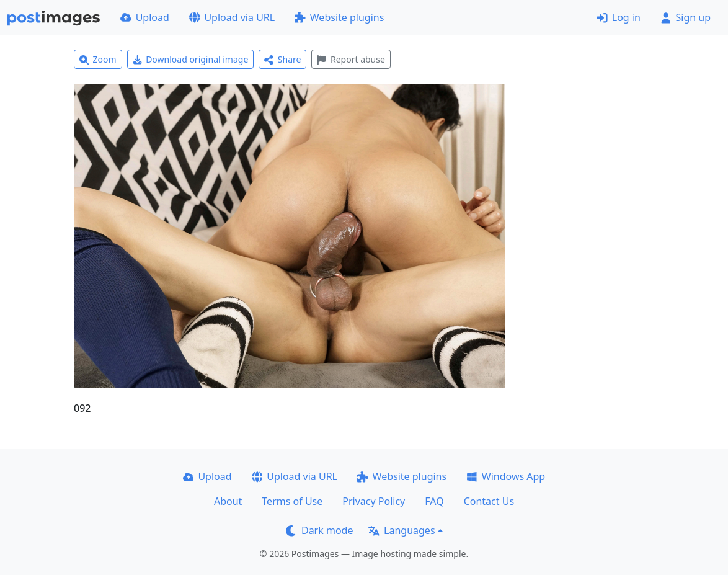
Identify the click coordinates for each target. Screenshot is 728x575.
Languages (402, 530)
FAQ (434, 501)
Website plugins (339, 17)
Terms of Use (292, 501)
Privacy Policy (374, 501)
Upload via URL (232, 17)
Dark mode (319, 530)
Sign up (686, 17)
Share (282, 59)
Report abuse (351, 59)
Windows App (506, 476)
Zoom (98, 59)
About (228, 501)
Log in (619, 17)
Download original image (191, 59)
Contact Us (489, 501)
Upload (145, 17)
